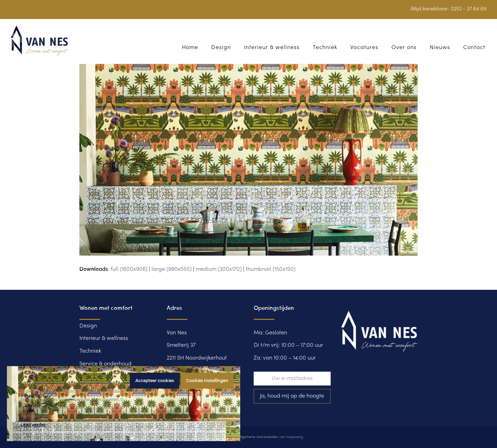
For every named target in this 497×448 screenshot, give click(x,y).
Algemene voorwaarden (259, 437)
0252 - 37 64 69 (469, 9)
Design (88, 326)
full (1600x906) (129, 269)
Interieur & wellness (104, 339)
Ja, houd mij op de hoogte (292, 396)
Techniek (90, 351)
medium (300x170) (219, 269)
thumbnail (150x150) (271, 269)
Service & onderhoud (105, 364)
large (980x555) (172, 269)
